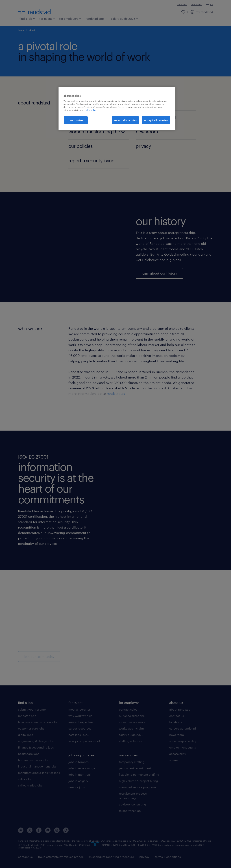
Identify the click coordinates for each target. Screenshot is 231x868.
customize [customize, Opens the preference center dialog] (76, 120)
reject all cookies (125, 120)
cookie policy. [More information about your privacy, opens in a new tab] (90, 110)
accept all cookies (156, 120)
